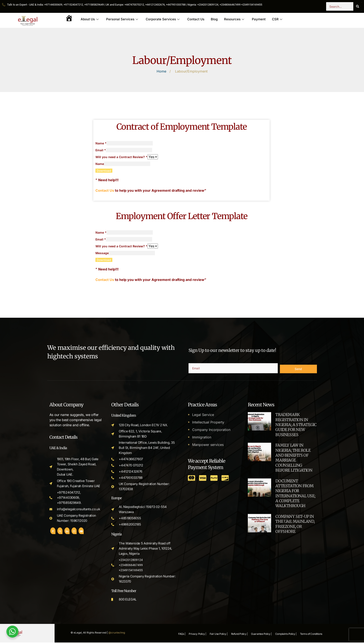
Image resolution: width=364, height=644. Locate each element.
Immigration (202, 616)
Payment (259, 19)
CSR (277, 19)
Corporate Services (163, 19)
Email (101, 150)
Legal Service (203, 594)
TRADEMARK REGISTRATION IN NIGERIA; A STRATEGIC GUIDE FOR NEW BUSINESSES (296, 604)
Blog (214, 19)
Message (102, 253)
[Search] (358, 6)
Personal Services (122, 19)
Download (104, 171)
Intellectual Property (208, 601)
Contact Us (196, 19)
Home (161, 71)
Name (101, 143)
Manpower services (208, 623)
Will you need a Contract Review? (121, 157)
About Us (90, 19)
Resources (234, 19)
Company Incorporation (211, 608)
